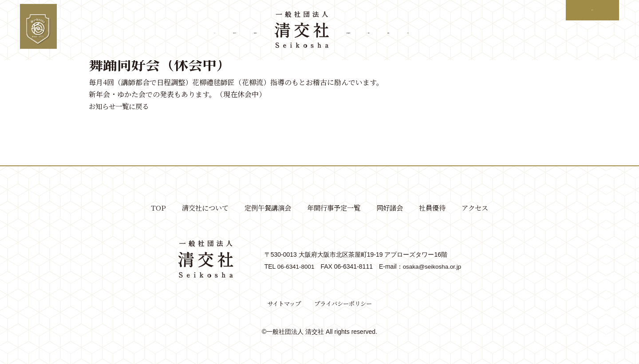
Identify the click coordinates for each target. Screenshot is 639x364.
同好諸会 (426, 31)
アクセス (518, 31)
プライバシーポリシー (344, 303)
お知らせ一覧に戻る (121, 106)
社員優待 (472, 31)
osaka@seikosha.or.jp (433, 266)
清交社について (155, 31)
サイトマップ (282, 303)
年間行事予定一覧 (365, 31)
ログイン (589, 10)
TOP (105, 31)
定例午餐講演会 (222, 31)
